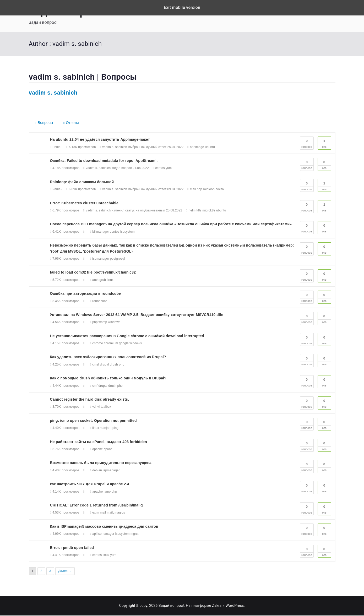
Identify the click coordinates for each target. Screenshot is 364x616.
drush (114, 365)
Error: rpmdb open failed (72, 548)
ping (115, 428)
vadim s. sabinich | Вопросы (83, 77)
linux (110, 280)
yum (169, 168)
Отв (324, 143)
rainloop (209, 190)
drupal (105, 365)
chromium (111, 344)
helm (192, 211)
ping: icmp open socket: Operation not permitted (94, 421)
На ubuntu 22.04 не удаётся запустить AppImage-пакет (100, 140)
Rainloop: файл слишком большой (82, 182)
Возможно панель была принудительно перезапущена (101, 463)
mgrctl (135, 534)
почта (220, 190)
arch (95, 280)
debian (97, 471)
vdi (94, 407)
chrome (98, 344)
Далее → (65, 571)
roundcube (100, 301)
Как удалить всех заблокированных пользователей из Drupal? (108, 357)
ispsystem (127, 232)
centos (160, 168)
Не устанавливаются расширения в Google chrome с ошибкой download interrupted (127, 336)
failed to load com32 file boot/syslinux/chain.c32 (93, 273)
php (200, 190)
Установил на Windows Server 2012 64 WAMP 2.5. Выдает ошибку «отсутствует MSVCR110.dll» (137, 315)
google (124, 344)
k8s (199, 211)
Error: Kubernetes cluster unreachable (84, 204)
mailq (111, 513)
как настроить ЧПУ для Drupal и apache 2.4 (90, 484)
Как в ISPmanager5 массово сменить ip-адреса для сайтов (104, 527)
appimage (197, 148)
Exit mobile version (182, 7)
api (94, 534)
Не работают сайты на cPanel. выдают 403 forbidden (99, 442)
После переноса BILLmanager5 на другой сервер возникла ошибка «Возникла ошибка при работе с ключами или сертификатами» (171, 225)
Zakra (217, 606)
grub (103, 280)
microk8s (209, 211)
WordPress (235, 606)
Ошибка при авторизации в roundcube (86, 294)
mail (193, 190)
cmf (95, 386)
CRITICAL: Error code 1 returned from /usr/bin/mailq (97, 506)
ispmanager (101, 259)
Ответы (72, 123)
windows (114, 323)
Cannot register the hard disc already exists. (90, 400)
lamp (107, 492)
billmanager (101, 232)
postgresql (118, 259)
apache (97, 450)
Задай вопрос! (171, 606)
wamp (103, 323)
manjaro (106, 428)
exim (96, 513)
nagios (120, 513)
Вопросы (45, 123)
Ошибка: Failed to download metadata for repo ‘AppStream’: (104, 161)
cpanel (108, 450)
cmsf (96, 365)
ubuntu (210, 148)
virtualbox (104, 407)
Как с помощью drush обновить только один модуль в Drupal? (108, 379)
